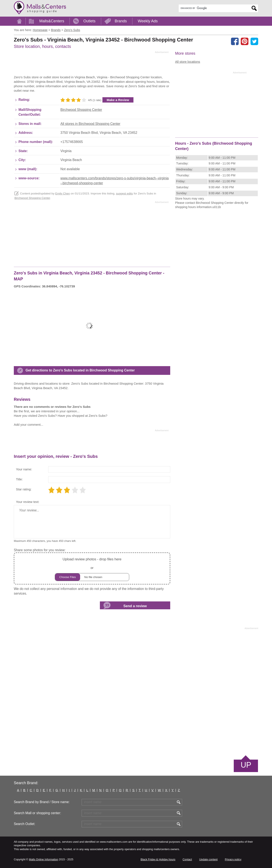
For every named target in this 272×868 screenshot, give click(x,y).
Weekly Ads (148, 21)
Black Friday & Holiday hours (158, 859)
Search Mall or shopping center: (37, 813)
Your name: (24, 469)
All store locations (188, 62)
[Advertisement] (91, 64)
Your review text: (28, 502)
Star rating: (24, 489)
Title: (19, 479)
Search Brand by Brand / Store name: (42, 802)
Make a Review (118, 100)
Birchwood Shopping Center (81, 110)
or (92, 569)
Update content (208, 859)
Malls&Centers (52, 21)
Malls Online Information (43, 859)
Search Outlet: (25, 824)
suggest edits (125, 193)
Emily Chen (63, 193)
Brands (121, 21)
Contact (187, 859)
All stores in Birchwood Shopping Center (90, 124)
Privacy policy (233, 859)
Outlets (89, 21)
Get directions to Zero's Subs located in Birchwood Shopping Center (80, 370)
